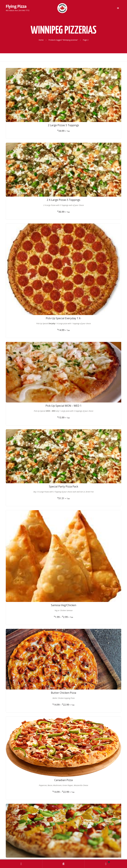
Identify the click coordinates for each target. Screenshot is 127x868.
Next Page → (98, 498)
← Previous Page (31, 498)
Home (41, 40)
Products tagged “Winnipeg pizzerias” (63, 40)
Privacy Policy (63, 556)
